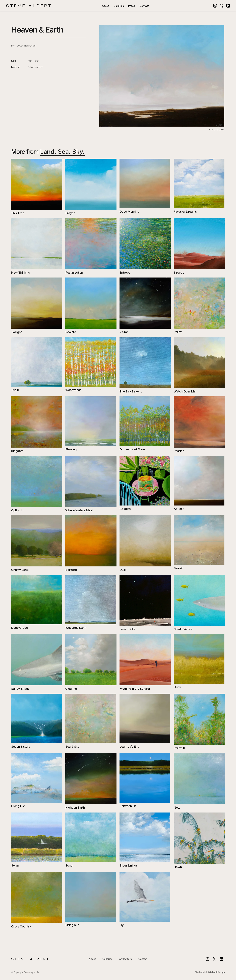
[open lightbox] (162, 78)
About (106, 6)
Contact (144, 6)
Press (132, 6)
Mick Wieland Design (214, 972)
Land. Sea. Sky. (62, 152)
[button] (119, 6)
